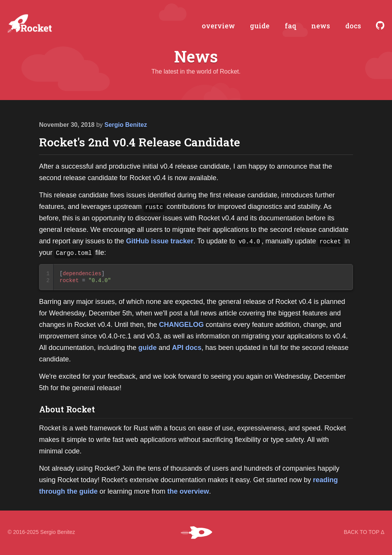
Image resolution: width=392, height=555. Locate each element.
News (196, 57)
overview (218, 26)
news (321, 26)
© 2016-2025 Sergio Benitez (41, 532)
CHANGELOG (181, 325)
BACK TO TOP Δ (364, 532)
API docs (187, 348)
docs (353, 26)
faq (291, 26)
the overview (188, 491)
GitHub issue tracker (160, 241)
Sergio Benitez (126, 125)
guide (260, 26)
